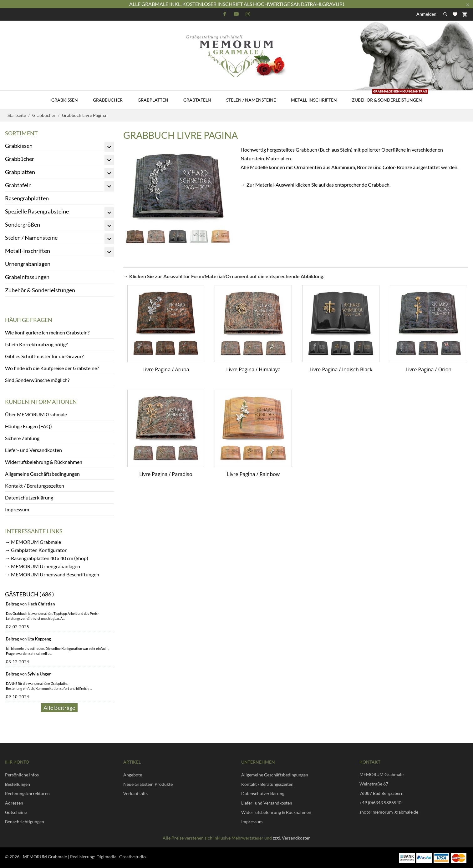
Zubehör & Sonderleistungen (390, 97)
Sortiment (21, 133)
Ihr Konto (17, 762)
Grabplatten (153, 100)
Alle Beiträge (59, 708)
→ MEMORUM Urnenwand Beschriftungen (52, 574)
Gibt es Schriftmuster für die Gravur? (44, 356)
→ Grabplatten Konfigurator (36, 550)
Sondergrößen (23, 224)
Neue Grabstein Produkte (148, 784)
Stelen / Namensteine (251, 100)
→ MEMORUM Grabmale (33, 542)
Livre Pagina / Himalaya (253, 369)
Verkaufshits (135, 793)
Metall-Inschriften (314, 100)
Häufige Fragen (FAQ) (28, 426)
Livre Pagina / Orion (428, 369)
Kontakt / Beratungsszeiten (35, 486)
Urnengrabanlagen (28, 264)
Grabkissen (65, 100)
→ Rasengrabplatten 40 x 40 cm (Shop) (47, 558)
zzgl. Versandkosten (292, 838)
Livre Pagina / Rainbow (254, 474)
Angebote (133, 775)
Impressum (17, 509)
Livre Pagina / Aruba (166, 369)
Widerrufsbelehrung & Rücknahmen (44, 462)
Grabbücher (108, 100)
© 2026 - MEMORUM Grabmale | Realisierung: (51, 857)
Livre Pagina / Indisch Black (341, 369)
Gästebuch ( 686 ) (29, 594)
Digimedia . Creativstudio (121, 857)
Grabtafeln (197, 100)
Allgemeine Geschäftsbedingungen (42, 474)
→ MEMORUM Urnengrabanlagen (43, 566)
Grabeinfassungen (27, 277)
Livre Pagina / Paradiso (166, 474)
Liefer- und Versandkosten (33, 450)
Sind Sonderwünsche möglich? (37, 380)
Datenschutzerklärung (29, 497)
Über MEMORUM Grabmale (36, 414)
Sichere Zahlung (22, 438)
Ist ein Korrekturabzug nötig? (36, 344)
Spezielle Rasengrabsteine (37, 211)
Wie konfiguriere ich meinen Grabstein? (47, 332)
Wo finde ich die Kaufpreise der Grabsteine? (52, 368)
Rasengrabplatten (27, 198)
